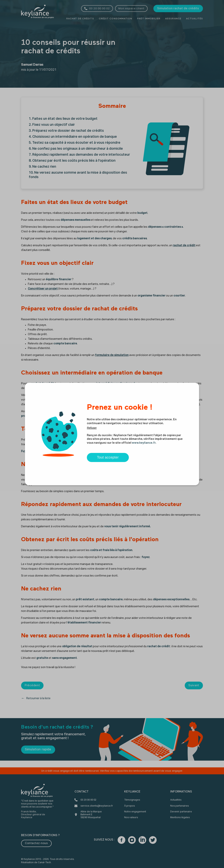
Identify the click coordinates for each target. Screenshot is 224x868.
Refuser (92, 428)
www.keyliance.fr (144, 443)
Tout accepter (108, 457)
